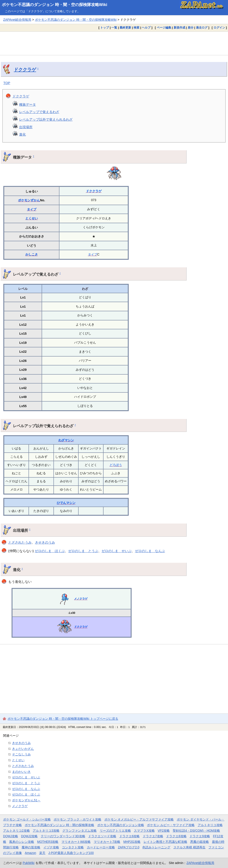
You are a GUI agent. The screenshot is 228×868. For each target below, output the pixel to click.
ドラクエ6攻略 (130, 836)
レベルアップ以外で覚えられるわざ (46, 119)
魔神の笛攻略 (31, 847)
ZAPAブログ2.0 (128, 847)
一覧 (114, 28)
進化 (22, 134)
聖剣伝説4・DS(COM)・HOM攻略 (196, 831)
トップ (105, 28)
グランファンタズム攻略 (79, 831)
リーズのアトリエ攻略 (115, 831)
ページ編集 (164, 28)
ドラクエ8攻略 (176, 836)
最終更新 (125, 28)
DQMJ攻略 (11, 836)
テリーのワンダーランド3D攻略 (63, 836)
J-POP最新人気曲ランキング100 (71, 853)
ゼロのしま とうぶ (83, 551)
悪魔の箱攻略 (199, 842)
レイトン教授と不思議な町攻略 (165, 842)
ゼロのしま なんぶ (150, 551)
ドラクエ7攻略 (153, 836)
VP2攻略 (164, 831)
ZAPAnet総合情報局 (17, 20)
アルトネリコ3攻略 (46, 831)
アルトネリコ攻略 (210, 825)
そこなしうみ (21, 754)
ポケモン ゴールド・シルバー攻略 (27, 819)
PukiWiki (29, 863)
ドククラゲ (25, 70)
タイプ (32, 209)
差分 (191, 28)
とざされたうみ (20, 542)
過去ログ (202, 28)
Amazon (30, 853)
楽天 (42, 853)
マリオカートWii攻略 (76, 842)
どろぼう (116, 465)
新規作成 (179, 28)
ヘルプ (146, 28)
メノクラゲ (81, 599)
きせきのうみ (45, 542)
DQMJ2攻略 (30, 836)
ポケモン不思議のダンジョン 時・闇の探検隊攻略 (59, 825)
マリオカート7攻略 (107, 842)
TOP (7, 83)
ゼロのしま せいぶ (117, 551)
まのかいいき (21, 772)
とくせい (32, 218)
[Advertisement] (114, 43)
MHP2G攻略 (132, 842)
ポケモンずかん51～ (26, 800)
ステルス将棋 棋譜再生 (189, 847)
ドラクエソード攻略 (102, 836)
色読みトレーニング (156, 847)
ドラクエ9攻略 (200, 836)
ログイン (219, 28)
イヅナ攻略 (51, 847)
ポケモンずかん (29, 200)
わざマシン (66, 440)
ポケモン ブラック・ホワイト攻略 (77, 819)
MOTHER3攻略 (48, 842)
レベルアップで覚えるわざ (39, 112)
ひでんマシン (66, 503)
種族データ (27, 104)
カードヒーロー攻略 (101, 847)
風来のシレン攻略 (22, 842)
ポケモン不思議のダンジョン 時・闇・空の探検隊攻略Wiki (55, 5)
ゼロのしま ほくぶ (50, 551)
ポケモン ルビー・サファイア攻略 (171, 825)
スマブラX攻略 (144, 831)
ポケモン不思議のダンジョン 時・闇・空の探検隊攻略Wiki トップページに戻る (63, 719)
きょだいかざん (23, 749)
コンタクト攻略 (73, 847)
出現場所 (26, 127)
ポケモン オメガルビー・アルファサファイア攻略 (139, 819)
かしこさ (32, 254)
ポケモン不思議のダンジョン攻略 (121, 825)
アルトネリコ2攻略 (16, 831)
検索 (136, 28)
